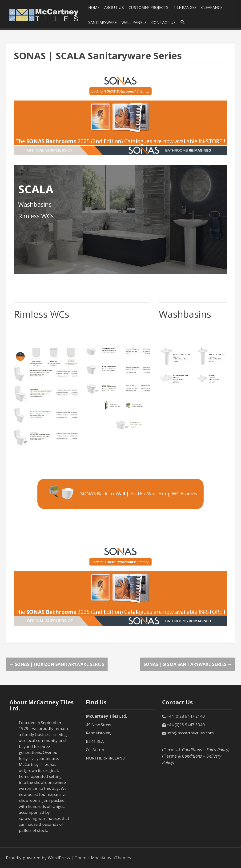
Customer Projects (148, 8)
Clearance (212, 8)
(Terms (196, 750)
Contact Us (163, 23)
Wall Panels (134, 23)
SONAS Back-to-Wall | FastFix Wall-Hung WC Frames (120, 493)
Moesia (98, 858)
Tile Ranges (185, 8)
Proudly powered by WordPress (38, 858)
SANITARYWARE (102, 23)
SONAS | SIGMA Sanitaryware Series (188, 664)
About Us (114, 8)
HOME (94, 8)
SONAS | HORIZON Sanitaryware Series (57, 664)
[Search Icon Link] (183, 22)
